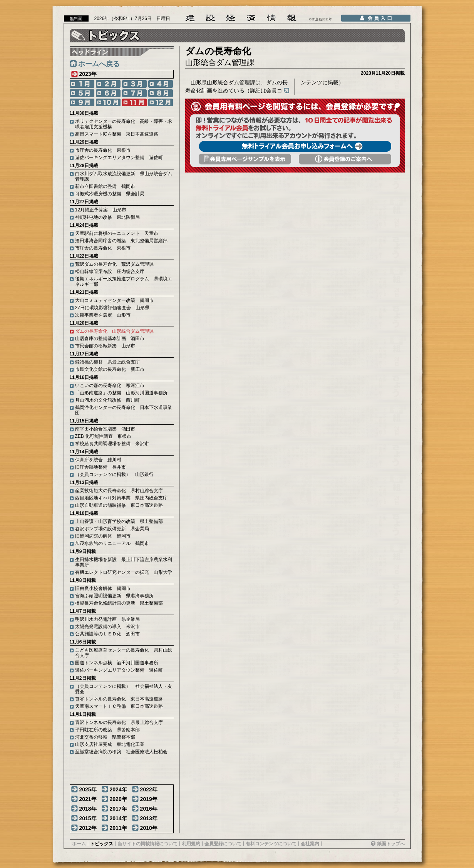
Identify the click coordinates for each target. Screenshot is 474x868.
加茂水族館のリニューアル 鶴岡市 (112, 543)
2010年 (149, 828)
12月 (161, 102)
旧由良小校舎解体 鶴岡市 (103, 588)
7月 (134, 93)
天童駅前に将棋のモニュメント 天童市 (117, 233)
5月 (82, 93)
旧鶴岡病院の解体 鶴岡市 (103, 536)
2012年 (88, 828)
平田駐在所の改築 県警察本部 (107, 730)
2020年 (118, 799)
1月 (82, 84)
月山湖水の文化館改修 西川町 (107, 400)
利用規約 (191, 844)
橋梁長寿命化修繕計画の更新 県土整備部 (119, 603)
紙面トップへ (391, 844)
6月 (108, 93)
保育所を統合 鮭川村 (98, 460)
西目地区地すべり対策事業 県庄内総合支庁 (121, 498)
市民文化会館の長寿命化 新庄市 (110, 369)
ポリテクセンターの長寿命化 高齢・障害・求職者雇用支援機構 (124, 124)
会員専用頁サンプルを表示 (245, 159)
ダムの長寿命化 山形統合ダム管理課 (114, 331)
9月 (82, 102)
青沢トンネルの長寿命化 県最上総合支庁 (119, 722)
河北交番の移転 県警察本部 (105, 737)
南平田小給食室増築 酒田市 (105, 429)
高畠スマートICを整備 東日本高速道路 (117, 134)
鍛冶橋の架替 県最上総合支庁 (107, 362)
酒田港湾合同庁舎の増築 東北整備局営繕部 (121, 241)
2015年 (88, 818)
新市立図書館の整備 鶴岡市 (105, 186)
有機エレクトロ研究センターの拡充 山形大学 (124, 572)
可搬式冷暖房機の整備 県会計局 (110, 194)
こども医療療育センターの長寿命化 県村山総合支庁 (124, 653)
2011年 (118, 828)
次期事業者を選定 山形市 (103, 315)
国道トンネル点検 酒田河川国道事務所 (117, 663)
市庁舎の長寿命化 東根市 (103, 150)
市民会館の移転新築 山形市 (105, 346)
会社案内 (310, 844)
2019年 (149, 799)
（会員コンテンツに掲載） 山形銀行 (114, 474)
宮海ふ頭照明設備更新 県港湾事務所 (114, 596)
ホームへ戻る (99, 64)
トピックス (102, 844)
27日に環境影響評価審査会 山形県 (112, 308)
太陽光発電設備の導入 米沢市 (107, 627)
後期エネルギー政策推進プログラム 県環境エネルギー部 (124, 282)
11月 (134, 102)
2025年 (88, 789)
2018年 (88, 809)
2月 (108, 84)
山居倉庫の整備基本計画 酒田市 (110, 338)
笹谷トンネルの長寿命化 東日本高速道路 (119, 699)
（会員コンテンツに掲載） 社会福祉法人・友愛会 (124, 689)
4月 (161, 84)
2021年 (88, 799)
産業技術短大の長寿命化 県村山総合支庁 (119, 491)
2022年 (149, 789)
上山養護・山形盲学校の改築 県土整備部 (119, 521)
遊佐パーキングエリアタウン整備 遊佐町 (119, 158)
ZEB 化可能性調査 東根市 (103, 436)
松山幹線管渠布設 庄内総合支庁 (110, 271)
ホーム (79, 844)
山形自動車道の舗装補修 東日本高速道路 (119, 505)
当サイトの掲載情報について (147, 844)
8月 (161, 93)
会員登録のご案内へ (345, 159)
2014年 (118, 818)
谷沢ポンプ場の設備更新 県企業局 (112, 529)
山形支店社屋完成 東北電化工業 (110, 744)
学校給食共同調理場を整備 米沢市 (112, 444)
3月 (134, 84)
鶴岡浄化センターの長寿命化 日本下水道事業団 (124, 410)
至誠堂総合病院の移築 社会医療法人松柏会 (121, 752)
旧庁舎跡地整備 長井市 (100, 467)
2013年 (149, 818)
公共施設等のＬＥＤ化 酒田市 (107, 634)
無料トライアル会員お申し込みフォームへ (295, 146)
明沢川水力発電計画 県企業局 (107, 619)
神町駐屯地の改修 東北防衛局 (107, 217)
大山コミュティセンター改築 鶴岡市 (114, 300)
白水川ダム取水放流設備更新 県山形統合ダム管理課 (124, 176)
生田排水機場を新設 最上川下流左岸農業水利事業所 (124, 562)
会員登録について (223, 844)
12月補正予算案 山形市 (101, 210)
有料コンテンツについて (271, 844)
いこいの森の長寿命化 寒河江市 (110, 385)
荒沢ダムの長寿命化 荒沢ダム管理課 (114, 264)
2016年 (149, 809)
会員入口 (376, 18)
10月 (108, 102)
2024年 (118, 789)
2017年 (118, 809)
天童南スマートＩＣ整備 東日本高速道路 (119, 706)
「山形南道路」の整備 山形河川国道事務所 (121, 393)
